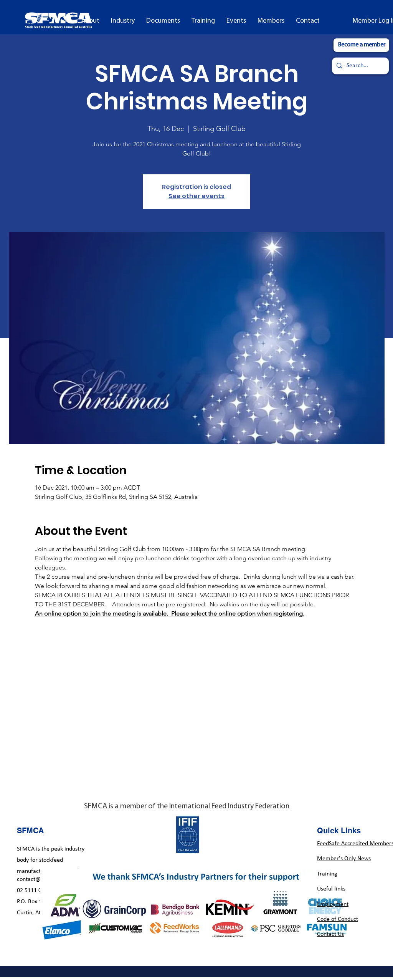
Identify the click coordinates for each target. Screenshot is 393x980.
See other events (196, 196)
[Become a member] (361, 45)
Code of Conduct (338, 919)
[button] (123, 21)
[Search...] (360, 66)
